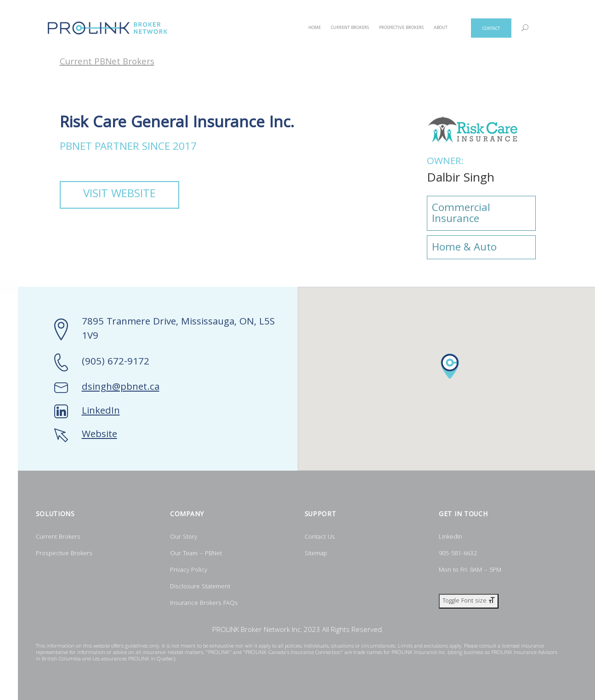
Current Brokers (58, 537)
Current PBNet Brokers (107, 63)
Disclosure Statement (200, 587)
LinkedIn (101, 412)
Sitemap (316, 554)
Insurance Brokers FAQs (204, 603)
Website (99, 435)
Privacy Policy (189, 570)
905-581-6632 (458, 554)
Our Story (184, 537)
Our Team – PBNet (196, 554)
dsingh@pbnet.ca (121, 388)
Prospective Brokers (64, 554)
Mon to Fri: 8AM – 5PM (470, 570)
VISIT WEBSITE (119, 195)
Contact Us (320, 537)
